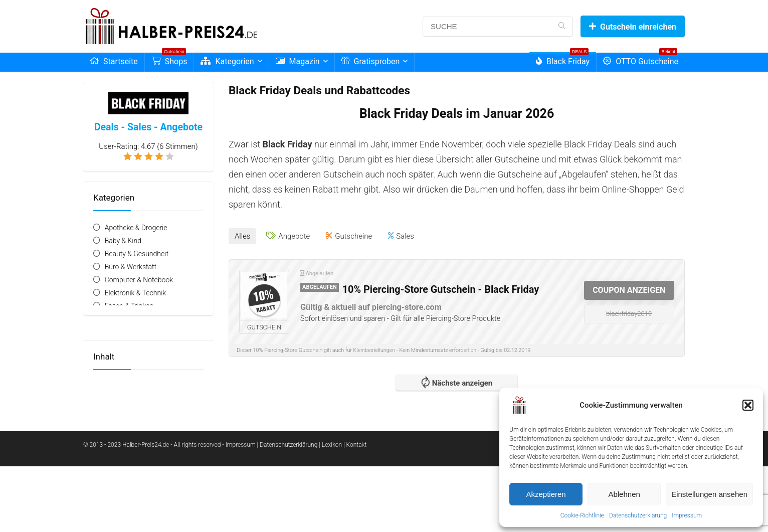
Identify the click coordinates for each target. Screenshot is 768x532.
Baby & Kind (123, 241)
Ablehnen (624, 494)
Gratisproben (371, 61)
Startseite (114, 61)
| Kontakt (355, 445)
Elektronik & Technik (136, 293)
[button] (748, 405)
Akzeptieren (546, 494)
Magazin (298, 61)
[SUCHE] (562, 27)
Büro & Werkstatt (131, 267)
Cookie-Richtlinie (582, 515)
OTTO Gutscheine (641, 59)
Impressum (687, 515)
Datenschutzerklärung (638, 515)
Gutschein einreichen (633, 27)
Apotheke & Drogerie (136, 228)
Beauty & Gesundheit (137, 254)
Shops (169, 59)
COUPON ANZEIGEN (629, 290)
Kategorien (227, 61)
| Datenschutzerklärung (287, 445)
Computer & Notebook (139, 280)
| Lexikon (330, 445)
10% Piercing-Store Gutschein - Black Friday (441, 290)
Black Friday (563, 59)
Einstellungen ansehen (709, 494)
